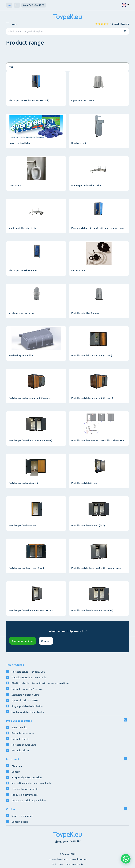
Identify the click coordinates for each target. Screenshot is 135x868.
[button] (126, 859)
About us (17, 766)
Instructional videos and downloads (31, 783)
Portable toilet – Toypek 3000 (28, 671)
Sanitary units (19, 727)
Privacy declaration (78, 859)
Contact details (20, 822)
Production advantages (24, 795)
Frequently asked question (27, 777)
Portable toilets (20, 739)
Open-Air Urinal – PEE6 (25, 700)
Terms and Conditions (58, 859)
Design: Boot (58, 864)
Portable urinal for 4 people (27, 689)
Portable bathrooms (23, 733)
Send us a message (22, 816)
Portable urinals (20, 750)
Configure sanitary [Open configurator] (23, 641)
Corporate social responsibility (29, 800)
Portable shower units (24, 745)
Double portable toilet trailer (28, 712)
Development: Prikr (74, 864)
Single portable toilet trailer (27, 706)
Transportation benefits (25, 789)
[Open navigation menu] (11, 24)
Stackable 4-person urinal (26, 694)
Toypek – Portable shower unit (29, 677)
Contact (46, 641)
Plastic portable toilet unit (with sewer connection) (40, 683)
